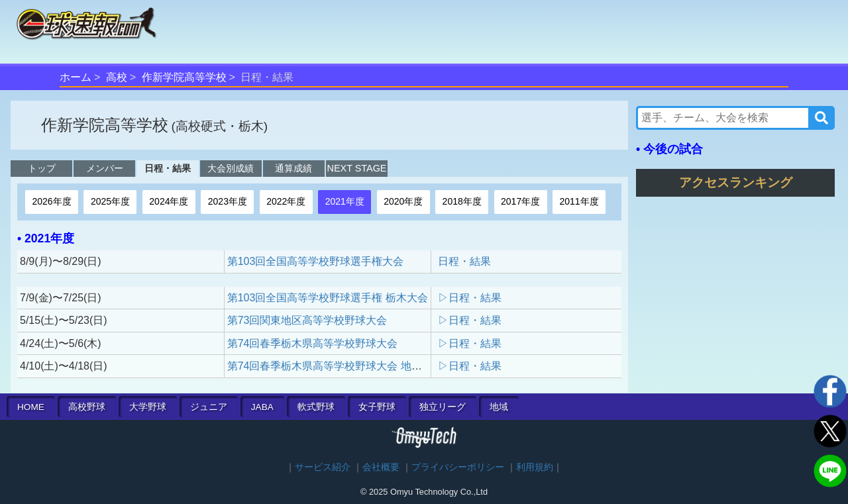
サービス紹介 (323, 467)
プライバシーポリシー (458, 467)
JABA (262, 407)
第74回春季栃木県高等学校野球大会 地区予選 (335, 366)
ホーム (76, 77)
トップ (42, 168)
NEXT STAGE (357, 168)
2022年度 (286, 201)
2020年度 (403, 201)
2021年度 (345, 201)
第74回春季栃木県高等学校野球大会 (313, 343)
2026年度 (51, 201)
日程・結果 (168, 168)
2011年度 (579, 201)
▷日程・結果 (470, 298)
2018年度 (462, 201)
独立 (443, 407)
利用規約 (535, 467)
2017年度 (520, 201)
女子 (377, 407)
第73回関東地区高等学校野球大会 (307, 320)
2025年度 (110, 201)
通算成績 (293, 168)
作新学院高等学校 (184, 77)
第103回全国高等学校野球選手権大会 (316, 261)
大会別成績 (231, 168)
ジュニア (209, 407)
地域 (499, 407)
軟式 (316, 407)
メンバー (105, 168)
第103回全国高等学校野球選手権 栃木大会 (328, 298)
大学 (148, 407)
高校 (117, 77)
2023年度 (228, 201)
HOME (31, 407)
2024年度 (169, 201)
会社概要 (381, 467)
